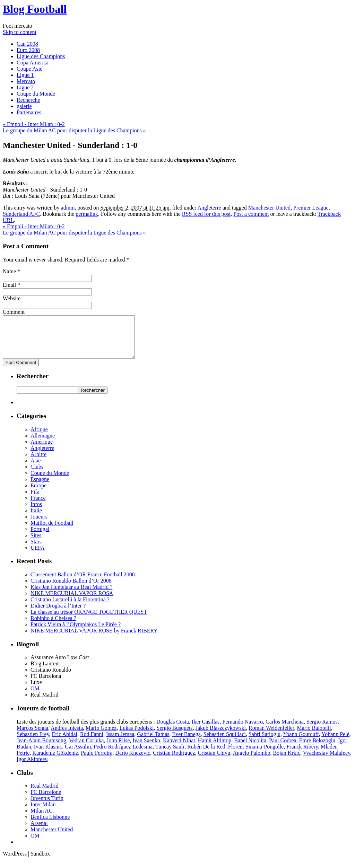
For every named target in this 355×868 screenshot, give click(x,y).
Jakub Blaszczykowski (221, 736)
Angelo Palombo (251, 761)
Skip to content (20, 32)
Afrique (39, 438)
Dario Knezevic (133, 761)
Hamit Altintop (215, 749)
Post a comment (251, 214)
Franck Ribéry (302, 755)
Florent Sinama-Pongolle (256, 755)
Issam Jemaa (120, 742)
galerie (24, 106)
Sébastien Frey (33, 742)
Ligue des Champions (41, 56)
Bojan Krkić (287, 761)
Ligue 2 (25, 87)
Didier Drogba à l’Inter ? (58, 614)
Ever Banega (187, 742)
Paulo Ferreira (97, 761)
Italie (36, 519)
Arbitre (38, 463)
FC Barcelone (46, 800)
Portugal (40, 537)
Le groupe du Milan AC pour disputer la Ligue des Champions (74, 130)
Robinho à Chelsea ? (53, 626)
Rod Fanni (92, 742)
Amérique (42, 450)
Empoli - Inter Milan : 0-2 (34, 124)
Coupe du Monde (36, 94)
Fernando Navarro (243, 730)
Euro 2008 (28, 50)
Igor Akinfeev (32, 767)
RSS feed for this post (206, 214)
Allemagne (43, 444)
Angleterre (209, 208)
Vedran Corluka (86, 749)
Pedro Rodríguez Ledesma (123, 755)
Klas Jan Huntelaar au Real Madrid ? (71, 595)
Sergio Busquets (175, 736)
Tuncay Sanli (170, 755)
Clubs (37, 475)
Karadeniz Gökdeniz (55, 761)
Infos (36, 512)
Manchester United (269, 208)
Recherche (28, 100)
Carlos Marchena (285, 730)
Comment (14, 312)
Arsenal (39, 831)
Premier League (311, 208)
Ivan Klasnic (48, 755)
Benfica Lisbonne (50, 825)
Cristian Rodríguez (174, 761)
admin (68, 208)
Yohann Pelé (335, 742)
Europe (38, 494)
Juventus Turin (47, 807)
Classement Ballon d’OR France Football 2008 (83, 583)
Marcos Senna (32, 736)
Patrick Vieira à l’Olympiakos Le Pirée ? (76, 633)
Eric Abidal (65, 742)
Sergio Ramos (322, 730)
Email (9, 285)
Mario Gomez (101, 736)
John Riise (118, 749)
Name (9, 271)
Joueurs (39, 525)
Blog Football (35, 9)
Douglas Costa (173, 730)
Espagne (40, 488)
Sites (36, 544)
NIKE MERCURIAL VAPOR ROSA (72, 601)
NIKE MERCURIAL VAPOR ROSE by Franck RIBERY (94, 639)
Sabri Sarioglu (265, 742)
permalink (87, 214)
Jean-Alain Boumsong (41, 749)
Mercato (26, 81)
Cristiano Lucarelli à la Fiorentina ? (70, 608)
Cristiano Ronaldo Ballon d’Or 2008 (71, 589)
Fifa (35, 500)
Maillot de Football (52, 531)
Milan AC (42, 819)
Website (12, 298)
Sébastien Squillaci (225, 742)
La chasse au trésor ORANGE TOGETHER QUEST (89, 620)
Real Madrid (44, 794)
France (38, 506)
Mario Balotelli (314, 736)
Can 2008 (27, 44)
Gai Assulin (78, 755)
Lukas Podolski (136, 736)
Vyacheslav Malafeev (327, 761)
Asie (36, 469)
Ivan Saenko (146, 749)
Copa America (33, 63)
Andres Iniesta (67, 736)
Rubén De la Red (206, 755)
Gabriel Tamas (153, 742)
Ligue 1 (25, 75)
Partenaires (29, 112)
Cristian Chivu (214, 761)
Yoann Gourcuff (301, 742)
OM (35, 697)
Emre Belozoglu (317, 749)
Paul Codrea (283, 749)
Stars (36, 550)
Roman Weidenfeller (271, 736)
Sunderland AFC (21, 214)
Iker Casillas (206, 730)
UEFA (38, 556)
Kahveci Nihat (179, 749)
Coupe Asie (29, 69)
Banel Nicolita (250, 749)
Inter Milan (43, 813)
